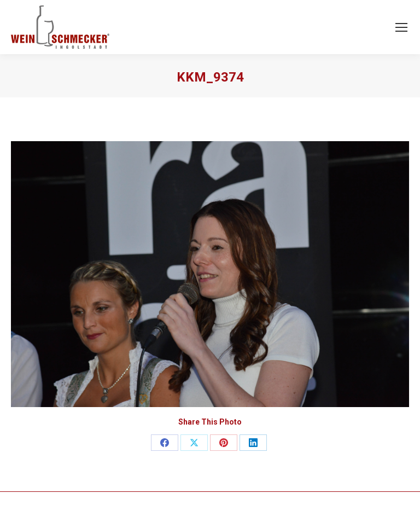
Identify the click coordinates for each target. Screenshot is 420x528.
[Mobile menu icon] (401, 27)
